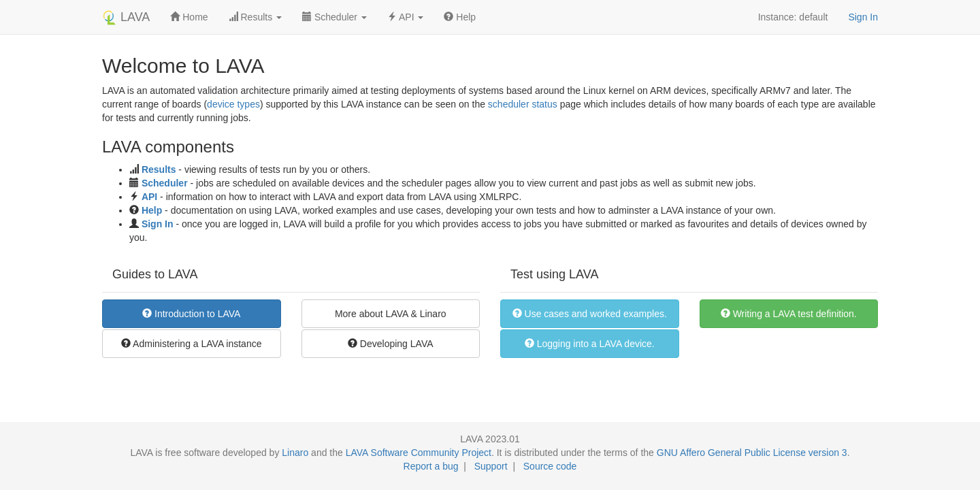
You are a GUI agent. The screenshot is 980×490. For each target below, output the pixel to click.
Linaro (295, 453)
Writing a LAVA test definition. (789, 314)
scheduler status (523, 104)
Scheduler (165, 183)
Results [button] (255, 17)
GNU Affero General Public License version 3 (752, 453)
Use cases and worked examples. (590, 314)
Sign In (863, 17)
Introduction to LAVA (191, 314)
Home (189, 17)
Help (460, 17)
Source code (550, 466)
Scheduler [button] (334, 17)
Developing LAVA (391, 344)
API (149, 197)
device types (233, 104)
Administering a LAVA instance (191, 344)
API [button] (406, 17)
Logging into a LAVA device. (590, 344)
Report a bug (431, 466)
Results (159, 169)
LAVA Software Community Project (419, 453)
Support (491, 466)
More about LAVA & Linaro (391, 314)
